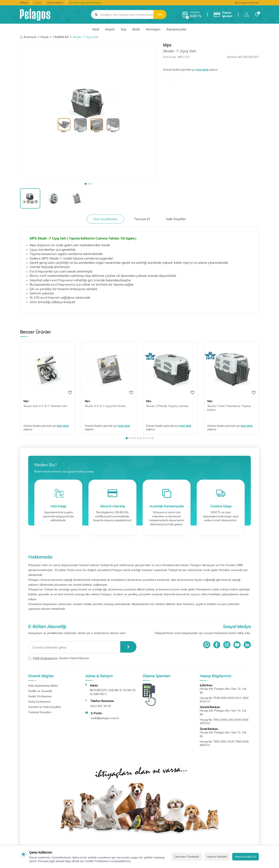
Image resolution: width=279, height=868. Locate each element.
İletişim (24, 3)
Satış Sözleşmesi (39, 702)
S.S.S (38, 3)
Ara (160, 14)
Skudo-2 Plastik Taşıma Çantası (167, 406)
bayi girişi (202, 70)
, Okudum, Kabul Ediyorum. (59, 658)
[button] (86, 184)
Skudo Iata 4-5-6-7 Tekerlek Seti (45, 406)
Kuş (124, 29)
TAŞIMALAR (61, 37)
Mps (167, 45)
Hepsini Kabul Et (246, 857)
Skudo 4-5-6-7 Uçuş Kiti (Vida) (105, 406)
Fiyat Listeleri (55, 3)
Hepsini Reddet (217, 857)
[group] (88, 110)
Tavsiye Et (142, 219)
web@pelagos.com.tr (105, 718)
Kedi (96, 29)
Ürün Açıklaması (105, 219)
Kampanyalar (176, 29)
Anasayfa (28, 37)
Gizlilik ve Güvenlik (40, 691)
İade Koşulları (176, 219)
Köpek (110, 29)
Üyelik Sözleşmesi (40, 696)
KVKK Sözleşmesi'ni (45, 658)
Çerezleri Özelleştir (187, 857)
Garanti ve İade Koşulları (45, 707)
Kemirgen (153, 29)
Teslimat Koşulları (40, 712)
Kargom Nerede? (247, 3)
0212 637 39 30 (100, 706)
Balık (136, 29)
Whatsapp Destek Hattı (85, 3)
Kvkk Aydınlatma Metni (43, 686)
